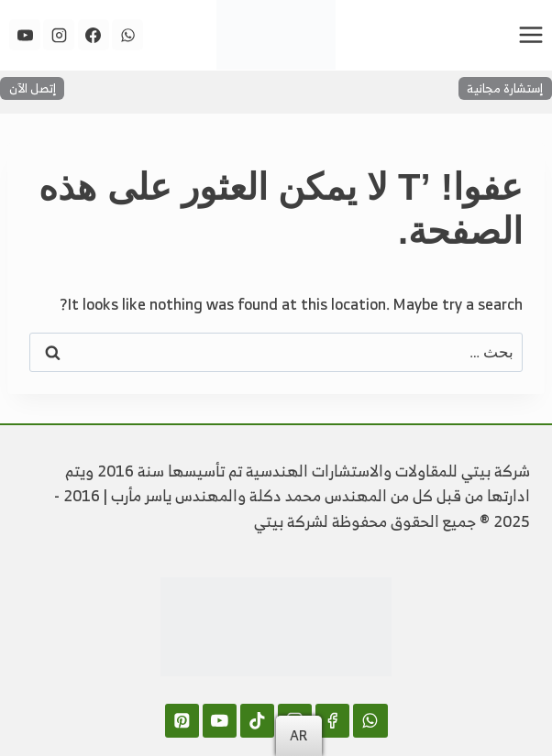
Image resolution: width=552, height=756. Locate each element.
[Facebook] (94, 35)
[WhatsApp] (127, 35)
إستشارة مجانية (505, 88)
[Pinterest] (182, 721)
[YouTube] (25, 35)
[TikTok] (257, 721)
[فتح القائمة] (530, 34)
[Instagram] (59, 35)
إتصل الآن (33, 88)
